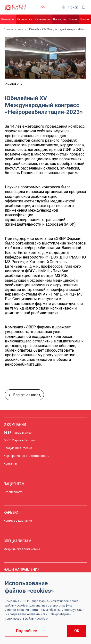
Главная (9, 29)
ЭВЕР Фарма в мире (18, 433)
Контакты (10, 464)
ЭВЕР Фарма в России (19, 440)
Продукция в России (18, 448)
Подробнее (26, 631)
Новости (85, 19)
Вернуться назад (24, 395)
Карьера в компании (18, 521)
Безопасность (13, 492)
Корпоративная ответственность (26, 456)
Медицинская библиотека (22, 549)
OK (77, 631)
